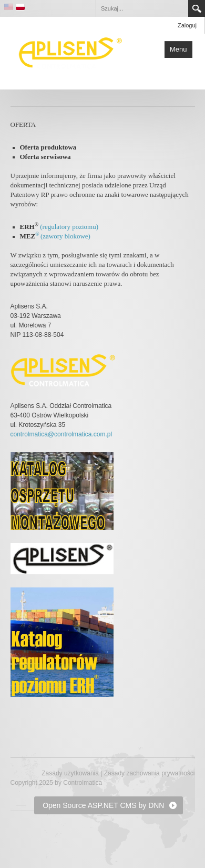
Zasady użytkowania (70, 773)
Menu (178, 49)
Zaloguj (187, 25)
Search (197, 8)
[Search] (141, 8)
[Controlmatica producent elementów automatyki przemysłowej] (71, 52)
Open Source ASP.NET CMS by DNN (103, 805)
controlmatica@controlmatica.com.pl (61, 434)
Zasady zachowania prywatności (150, 773)
